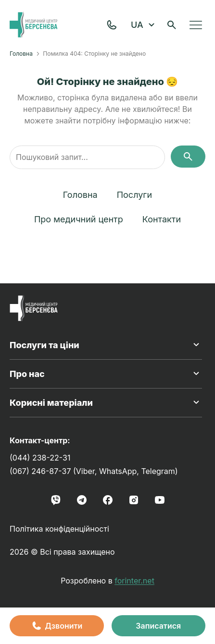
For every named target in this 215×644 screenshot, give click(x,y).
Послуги (134, 195)
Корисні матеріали (106, 402)
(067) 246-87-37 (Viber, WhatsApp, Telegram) (94, 471)
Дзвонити (57, 626)
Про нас (106, 374)
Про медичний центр (79, 219)
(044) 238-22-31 (40, 458)
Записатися (158, 626)
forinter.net (134, 581)
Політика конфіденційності (59, 529)
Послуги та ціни (106, 345)
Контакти (162, 219)
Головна (21, 54)
